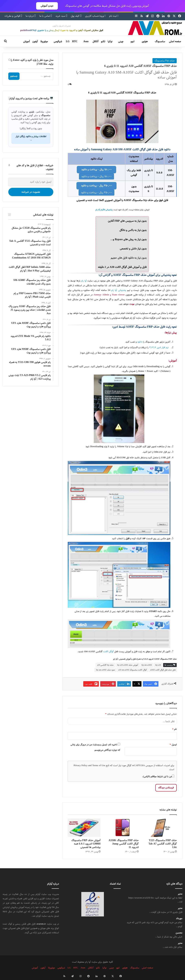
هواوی (145, 41)
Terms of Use (99, 765)
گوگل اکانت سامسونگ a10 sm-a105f (133, 670)
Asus (86, 41)
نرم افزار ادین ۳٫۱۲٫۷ (159, 347)
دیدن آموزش (47, 6)
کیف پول (76, 16)
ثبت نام (114, 16)
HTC (75, 41)
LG (68, 41)
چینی (121, 41)
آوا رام (84, 281)
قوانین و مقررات (13, 16)
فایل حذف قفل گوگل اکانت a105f (163, 670)
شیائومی (58, 41)
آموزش (26, 41)
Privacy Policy (80, 765)
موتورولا (44, 41)
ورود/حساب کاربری (95, 16)
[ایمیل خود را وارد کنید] (31, 182)
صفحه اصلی (175, 41)
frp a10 (158, 665)
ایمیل (173, 745)
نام (175, 729)
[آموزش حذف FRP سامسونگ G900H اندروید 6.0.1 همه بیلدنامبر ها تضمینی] (84, 828)
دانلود (140, 342)
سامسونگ (160, 41)
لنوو (133, 41)
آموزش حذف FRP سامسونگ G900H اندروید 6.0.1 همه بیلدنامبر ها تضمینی (86, 844)
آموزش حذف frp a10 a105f (128, 665)
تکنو (103, 41)
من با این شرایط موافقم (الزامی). (158, 776)
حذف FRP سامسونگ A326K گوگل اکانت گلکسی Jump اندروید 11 (124, 844)
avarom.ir (41, 924)
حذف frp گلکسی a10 (105, 665)
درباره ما (31, 16)
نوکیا (110, 41)
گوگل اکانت (108, 652)
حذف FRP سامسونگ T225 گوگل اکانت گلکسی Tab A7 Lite (163, 844)
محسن (179, 933)
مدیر (180, 894)
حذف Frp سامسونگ (165, 61)
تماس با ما (46, 16)
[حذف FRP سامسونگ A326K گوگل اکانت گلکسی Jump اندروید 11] (122, 828)
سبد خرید (61, 16)
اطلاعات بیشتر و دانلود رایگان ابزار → (31, 138)
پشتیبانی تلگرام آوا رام (104, 210)
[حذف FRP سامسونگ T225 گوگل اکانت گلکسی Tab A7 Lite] (160, 828)
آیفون (35, 41)
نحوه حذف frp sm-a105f (105, 670)
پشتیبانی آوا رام (119, 290)
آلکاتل (95, 41)
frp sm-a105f (147, 665)
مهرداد (179, 919)
